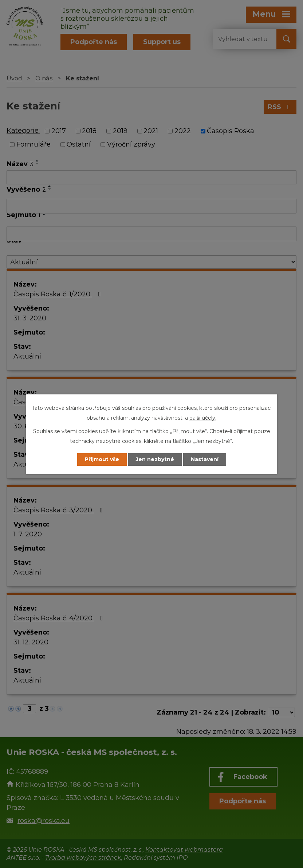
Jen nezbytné (155, 459)
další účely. (203, 418)
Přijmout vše (102, 459)
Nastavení (205, 459)
